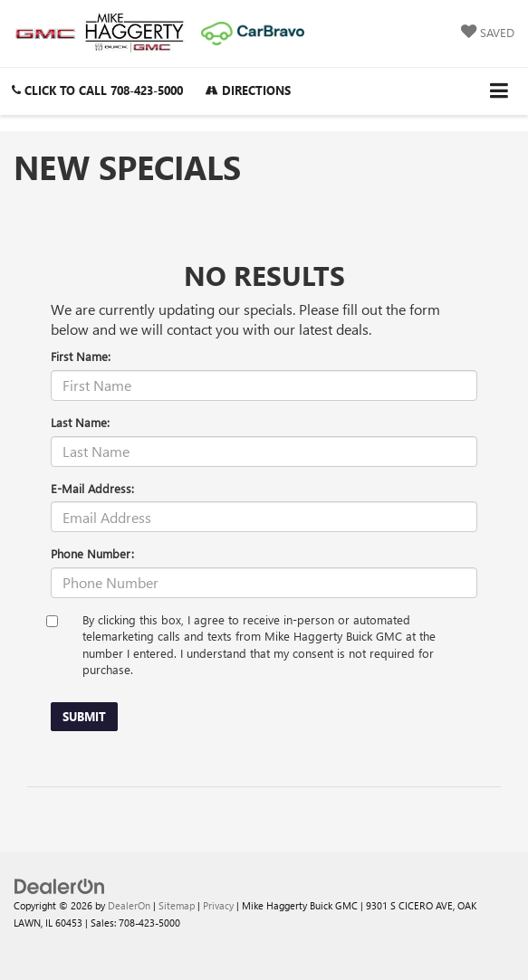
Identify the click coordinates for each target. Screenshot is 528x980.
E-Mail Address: (92, 488)
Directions (248, 90)
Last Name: (80, 422)
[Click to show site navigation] (499, 91)
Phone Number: (92, 553)
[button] (97, 90)
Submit (84, 716)
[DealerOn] (60, 885)
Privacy (218, 905)
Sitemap (177, 905)
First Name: (81, 356)
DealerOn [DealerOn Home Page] (129, 905)
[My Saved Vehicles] (488, 33)
